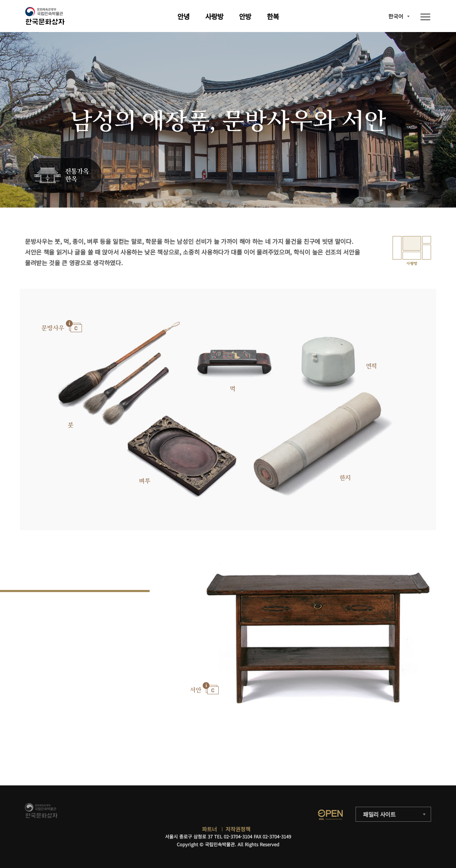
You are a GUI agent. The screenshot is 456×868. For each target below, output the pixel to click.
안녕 (183, 16)
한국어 (396, 16)
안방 (245, 16)
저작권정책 (238, 829)
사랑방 (214, 16)
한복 (273, 16)
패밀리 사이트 (379, 814)
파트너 (209, 829)
